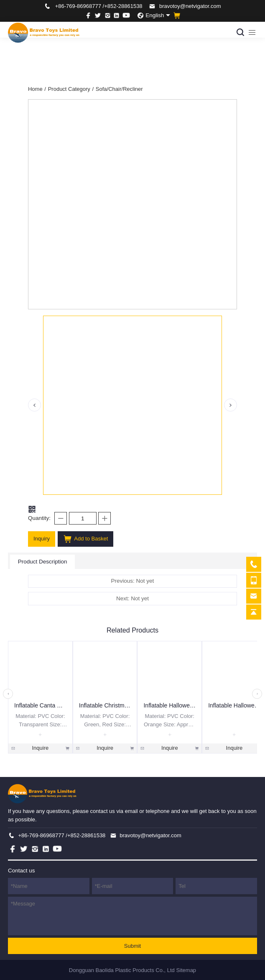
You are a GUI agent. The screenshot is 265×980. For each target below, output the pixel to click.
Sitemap (186, 970)
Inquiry (42, 539)
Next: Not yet (132, 598)
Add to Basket (86, 539)
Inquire (40, 748)
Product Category (71, 89)
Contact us (22, 871)
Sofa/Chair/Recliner (119, 89)
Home (37, 89)
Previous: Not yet (133, 581)
